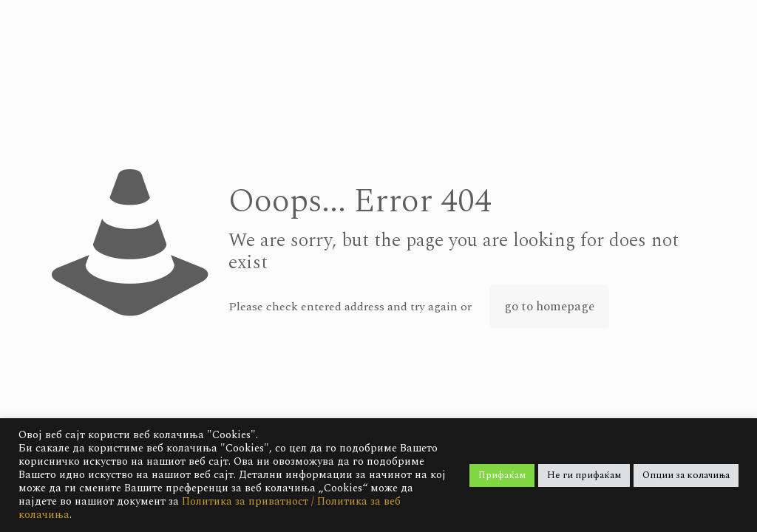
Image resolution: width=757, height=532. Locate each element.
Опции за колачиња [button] (686, 475)
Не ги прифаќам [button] (584, 475)
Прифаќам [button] (502, 475)
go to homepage (549, 307)
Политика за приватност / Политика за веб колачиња (210, 508)
